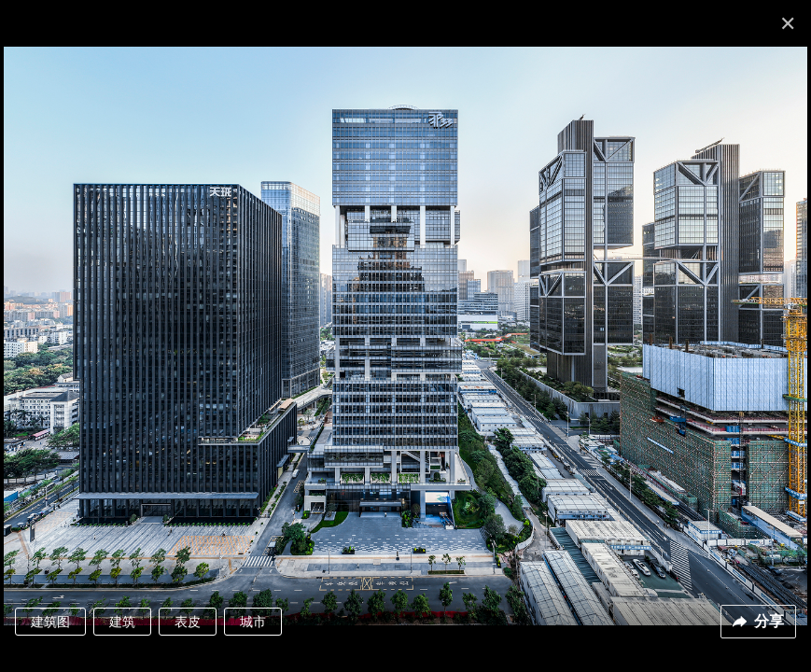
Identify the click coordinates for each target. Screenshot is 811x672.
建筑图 (50, 622)
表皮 (188, 622)
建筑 (122, 622)
